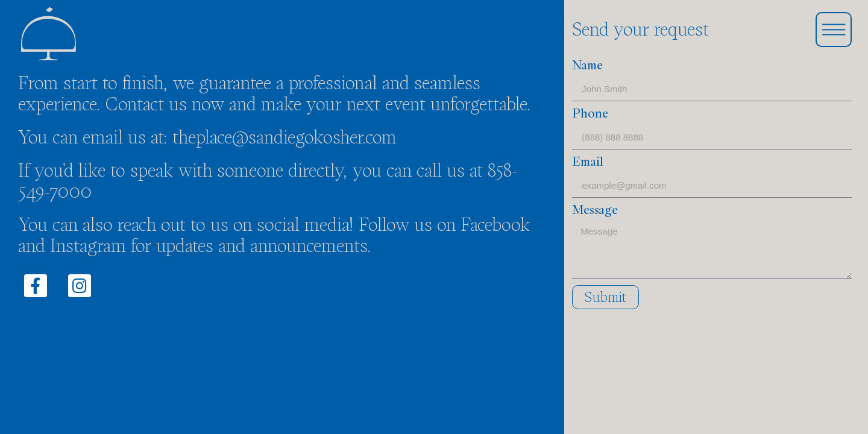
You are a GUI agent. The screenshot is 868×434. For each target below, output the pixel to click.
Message (595, 211)
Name (587, 66)
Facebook (495, 225)
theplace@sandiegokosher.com (285, 137)
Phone (590, 115)
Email (588, 163)
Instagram (88, 246)
